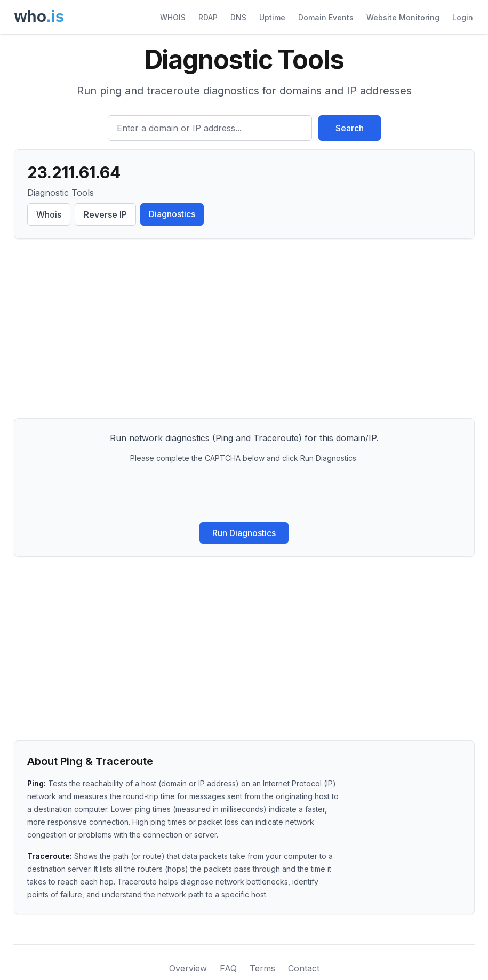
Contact (304, 968)
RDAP (208, 17)
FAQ (228, 968)
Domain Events (326, 17)
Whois (49, 214)
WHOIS (173, 17)
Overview (188, 968)
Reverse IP (105, 214)
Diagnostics (172, 214)
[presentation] (244, 493)
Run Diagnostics (244, 533)
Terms (262, 968)
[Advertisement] (244, 331)
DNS (238, 17)
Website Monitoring (403, 17)
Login (463, 17)
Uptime (272, 17)
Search (350, 128)
